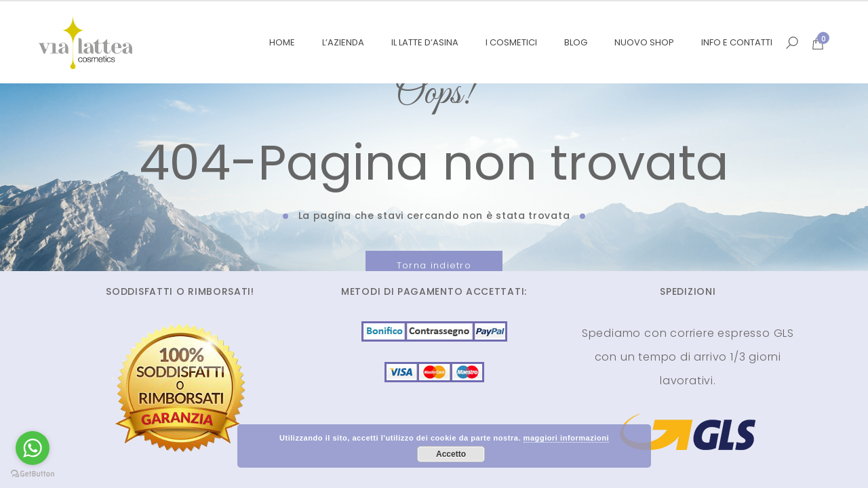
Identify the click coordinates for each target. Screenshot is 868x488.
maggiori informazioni (566, 438)
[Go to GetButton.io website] (33, 474)
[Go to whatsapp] (33, 448)
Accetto (451, 454)
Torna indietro (434, 265)
